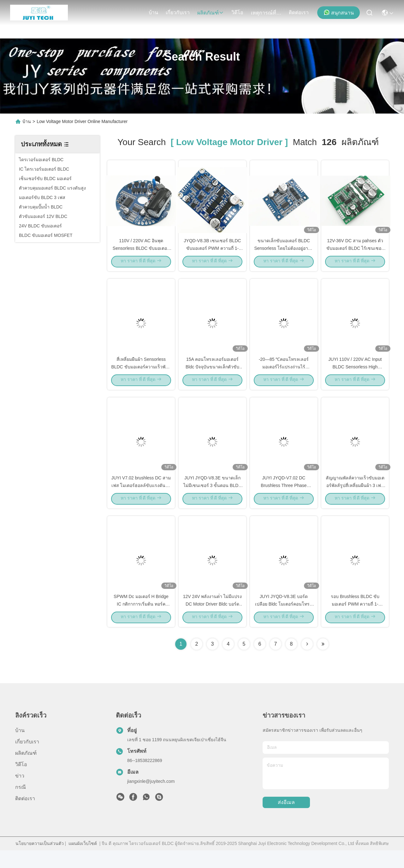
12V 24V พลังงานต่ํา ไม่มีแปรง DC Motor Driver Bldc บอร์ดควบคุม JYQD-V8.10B (213, 621)
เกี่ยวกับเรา (178, 12)
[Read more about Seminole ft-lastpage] (323, 662)
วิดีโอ (237, 12)
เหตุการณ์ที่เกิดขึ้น (266, 13)
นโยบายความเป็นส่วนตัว (40, 861)
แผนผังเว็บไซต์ (83, 861)
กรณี (21, 805)
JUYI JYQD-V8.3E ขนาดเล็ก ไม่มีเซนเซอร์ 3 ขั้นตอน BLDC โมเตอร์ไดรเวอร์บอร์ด (213, 498)
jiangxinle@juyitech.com (151, 799)
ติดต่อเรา (299, 12)
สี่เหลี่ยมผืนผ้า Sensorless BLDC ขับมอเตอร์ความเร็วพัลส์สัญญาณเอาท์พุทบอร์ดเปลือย (141, 375)
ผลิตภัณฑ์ (211, 13)
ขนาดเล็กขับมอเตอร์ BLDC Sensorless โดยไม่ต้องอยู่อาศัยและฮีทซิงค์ (284, 252)
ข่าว (20, 793)
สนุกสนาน (339, 12)
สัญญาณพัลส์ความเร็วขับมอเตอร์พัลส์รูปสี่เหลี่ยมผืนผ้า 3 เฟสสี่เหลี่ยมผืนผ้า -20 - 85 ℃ (355, 498)
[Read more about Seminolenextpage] (307, 662)
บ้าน (153, 12)
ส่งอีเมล (286, 820)
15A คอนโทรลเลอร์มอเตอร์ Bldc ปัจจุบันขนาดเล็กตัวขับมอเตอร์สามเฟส (212, 375)
